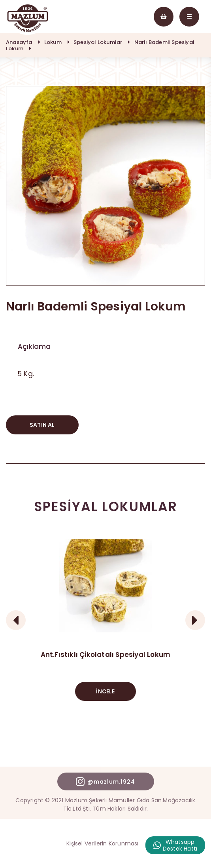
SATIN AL (42, 425)
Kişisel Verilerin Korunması (102, 843)
